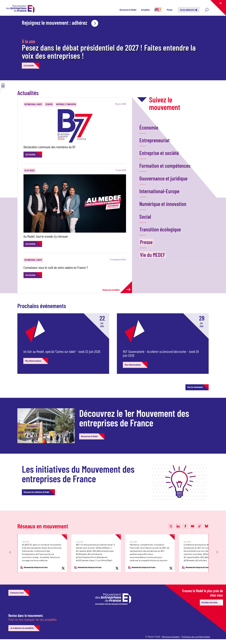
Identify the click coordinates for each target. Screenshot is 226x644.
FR (220, 3)
